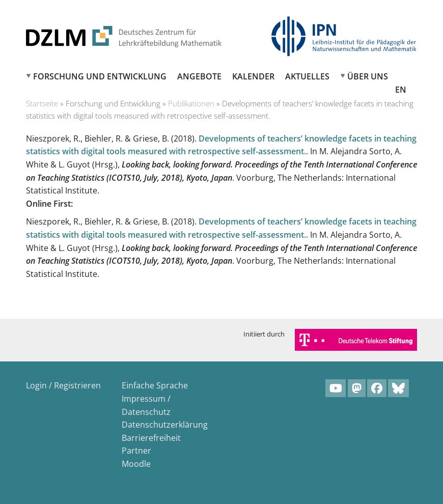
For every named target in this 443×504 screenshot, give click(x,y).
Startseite (42, 103)
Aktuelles (307, 76)
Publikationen (191, 103)
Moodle (136, 464)
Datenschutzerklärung (165, 425)
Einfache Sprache (155, 385)
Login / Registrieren (63, 385)
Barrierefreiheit (151, 438)
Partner (136, 451)
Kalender (253, 76)
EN (401, 90)
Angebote (199, 76)
